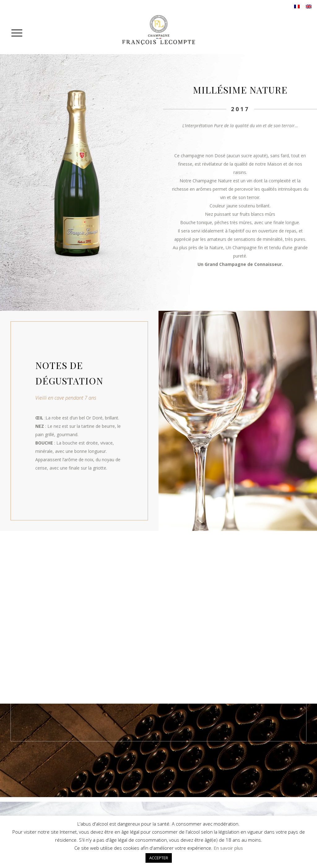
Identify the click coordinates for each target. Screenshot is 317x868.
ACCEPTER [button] (159, 858)
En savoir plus (228, 848)
